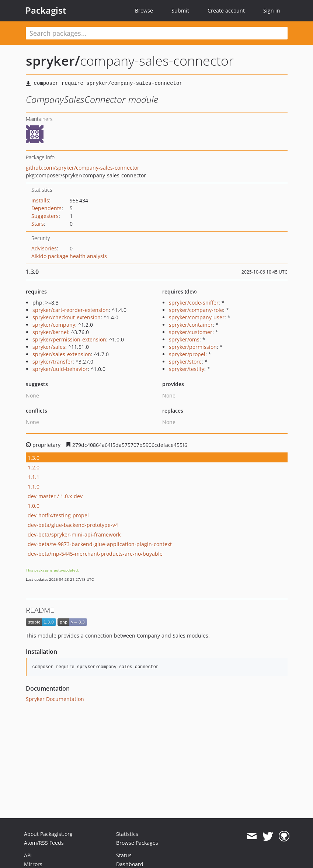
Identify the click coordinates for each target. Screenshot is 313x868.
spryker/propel (187, 354)
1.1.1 (34, 477)
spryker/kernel (50, 332)
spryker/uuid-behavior (60, 369)
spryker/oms (184, 339)
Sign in (272, 11)
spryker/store (185, 362)
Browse (144, 11)
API (28, 855)
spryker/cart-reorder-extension (71, 310)
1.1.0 (34, 487)
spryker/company (54, 325)
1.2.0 (34, 467)
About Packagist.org (48, 834)
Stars (38, 224)
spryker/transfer (53, 362)
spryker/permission (193, 347)
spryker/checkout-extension (67, 317)
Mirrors (33, 864)
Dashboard (130, 864)
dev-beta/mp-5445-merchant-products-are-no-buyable (95, 554)
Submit (180, 11)
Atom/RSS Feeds (44, 843)
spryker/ (53, 61)
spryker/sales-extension (62, 354)
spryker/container (191, 325)
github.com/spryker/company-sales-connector (83, 168)
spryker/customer (191, 332)
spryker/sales (49, 347)
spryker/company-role (196, 310)
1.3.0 (34, 458)
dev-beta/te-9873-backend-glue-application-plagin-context (100, 544)
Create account (226, 11)
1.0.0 (34, 506)
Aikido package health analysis (69, 256)
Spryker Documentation (55, 699)
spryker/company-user (197, 317)
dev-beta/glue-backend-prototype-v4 (73, 525)
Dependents (46, 208)
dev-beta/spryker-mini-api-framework (74, 534)
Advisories (44, 248)
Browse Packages (137, 843)
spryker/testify (187, 369)
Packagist (46, 10)
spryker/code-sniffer (194, 303)
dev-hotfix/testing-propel (58, 515)
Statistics (127, 834)
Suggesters (45, 216)
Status (124, 855)
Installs (40, 200)
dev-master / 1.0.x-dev (55, 496)
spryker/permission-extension (69, 339)
